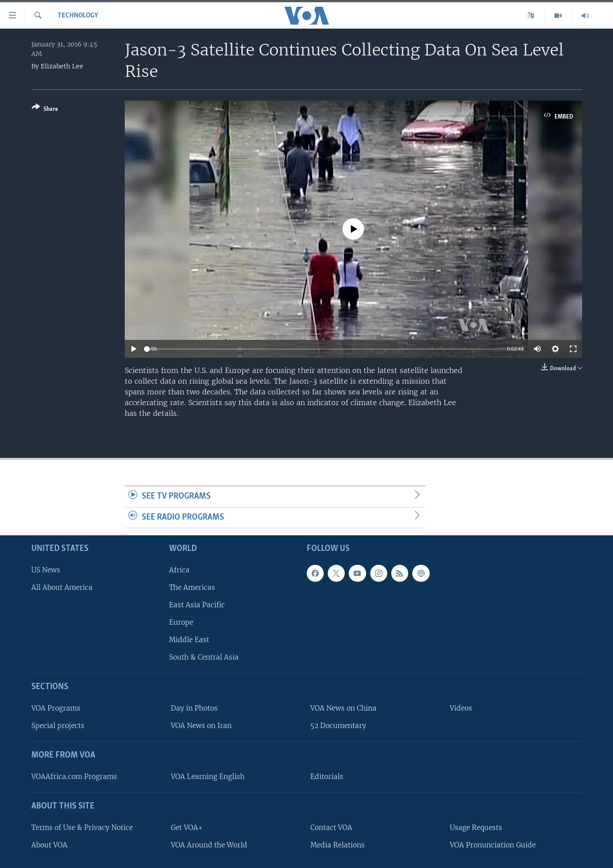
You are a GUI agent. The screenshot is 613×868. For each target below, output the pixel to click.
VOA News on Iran (201, 726)
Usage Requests (476, 828)
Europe (181, 623)
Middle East (189, 640)
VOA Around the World (209, 845)
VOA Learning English (208, 777)
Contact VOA (331, 828)
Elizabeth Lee (62, 66)
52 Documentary (338, 726)
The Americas (192, 587)
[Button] (45, 110)
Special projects (58, 726)
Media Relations (338, 845)
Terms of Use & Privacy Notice (82, 828)
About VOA (49, 845)
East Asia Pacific (197, 605)
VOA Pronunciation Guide (493, 845)
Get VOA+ (187, 828)
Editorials (327, 777)
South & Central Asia (204, 658)
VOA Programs (56, 709)
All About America (62, 587)
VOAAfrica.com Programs (74, 777)
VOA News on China (343, 709)
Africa (179, 570)
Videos (461, 709)
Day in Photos (194, 709)
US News (46, 570)
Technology (78, 16)
